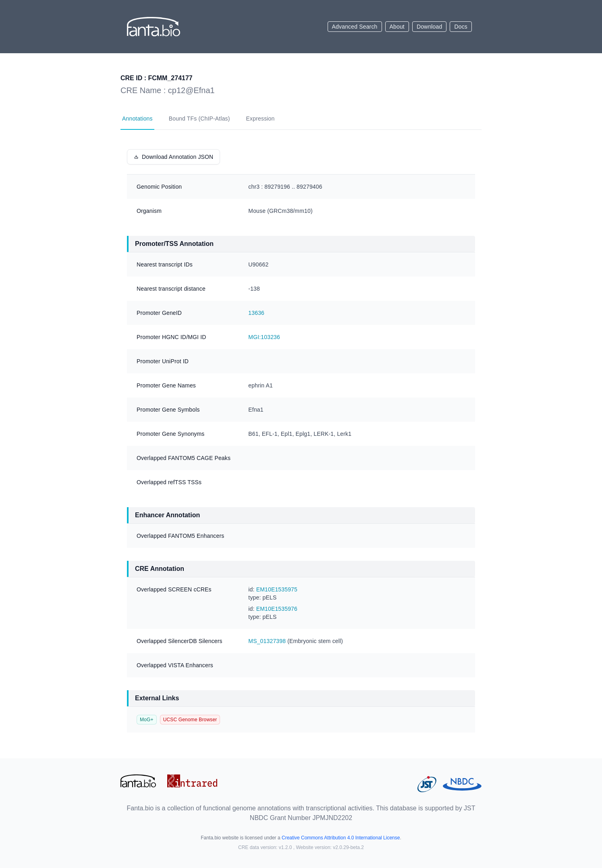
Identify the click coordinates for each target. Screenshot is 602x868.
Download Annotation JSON (173, 157)
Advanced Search (355, 27)
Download (430, 27)
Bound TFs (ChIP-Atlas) (199, 119)
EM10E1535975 (277, 589)
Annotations (137, 119)
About (397, 27)
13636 (256, 313)
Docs (461, 27)
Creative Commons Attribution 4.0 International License (341, 838)
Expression (261, 119)
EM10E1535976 (277, 609)
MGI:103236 (264, 337)
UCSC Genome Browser (190, 720)
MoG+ (147, 720)
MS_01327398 (267, 641)
